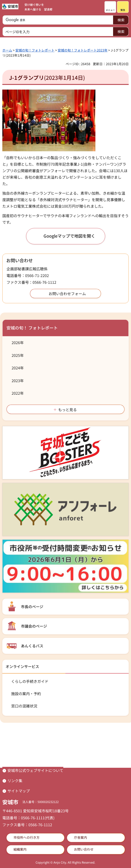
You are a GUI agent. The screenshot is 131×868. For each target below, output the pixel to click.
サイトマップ (19, 791)
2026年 (18, 342)
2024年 (18, 368)
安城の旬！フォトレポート (35, 50)
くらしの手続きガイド (30, 681)
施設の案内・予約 (26, 694)
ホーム (7, 50)
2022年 (18, 393)
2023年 (18, 381)
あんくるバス (32, 646)
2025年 (18, 355)
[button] (110, 7)
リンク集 (15, 781)
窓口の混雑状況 (24, 706)
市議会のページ (34, 626)
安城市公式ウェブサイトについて (35, 770)
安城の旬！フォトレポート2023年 (83, 50)
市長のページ (32, 607)
